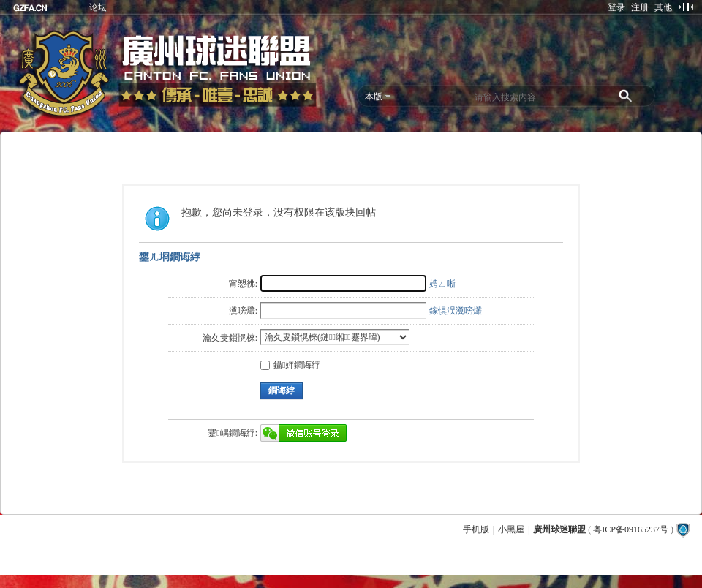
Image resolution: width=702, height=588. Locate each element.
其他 (663, 7)
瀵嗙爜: (243, 311)
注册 (640, 7)
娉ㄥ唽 (442, 284)
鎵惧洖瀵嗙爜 (456, 311)
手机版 (476, 529)
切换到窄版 (686, 7)
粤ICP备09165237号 (631, 529)
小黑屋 (511, 529)
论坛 (98, 7)
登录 (616, 7)
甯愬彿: (243, 284)
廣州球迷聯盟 (559, 529)
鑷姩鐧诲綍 (290, 365)
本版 (374, 97)
